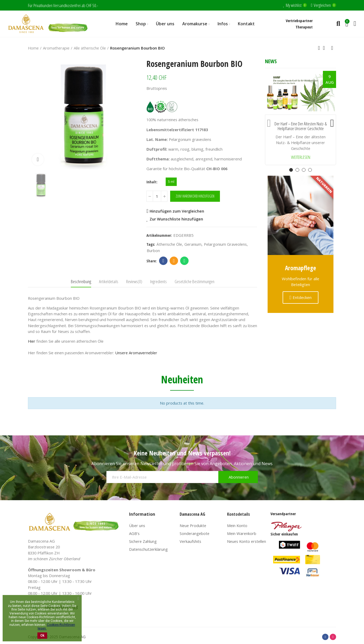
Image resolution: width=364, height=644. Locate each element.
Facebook (163, 261)
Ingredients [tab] (158, 281)
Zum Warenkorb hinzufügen (195, 196)
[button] (269, 122)
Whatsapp (185, 261)
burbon (153, 250)
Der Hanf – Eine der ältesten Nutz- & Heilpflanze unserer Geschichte (301, 126)
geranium (193, 244)
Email (174, 261)
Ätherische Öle (169, 244)
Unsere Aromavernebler (136, 353)
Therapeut (304, 27)
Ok (42, 636)
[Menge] (157, 196)
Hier (32, 341)
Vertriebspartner (299, 21)
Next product (332, 48)
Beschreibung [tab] (81, 281)
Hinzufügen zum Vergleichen (177, 211)
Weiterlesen (301, 157)
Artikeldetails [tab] (109, 281)
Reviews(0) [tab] (134, 281)
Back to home (326, 48)
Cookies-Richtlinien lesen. (56, 627)
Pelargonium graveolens (225, 244)
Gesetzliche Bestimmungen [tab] (195, 281)
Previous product (319, 48)
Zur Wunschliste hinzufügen (176, 219)
